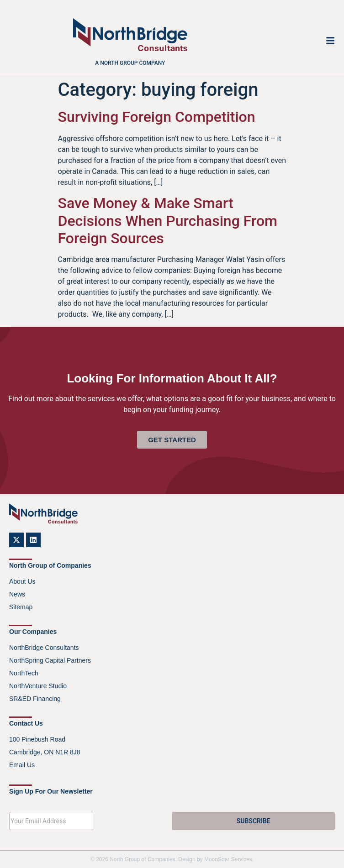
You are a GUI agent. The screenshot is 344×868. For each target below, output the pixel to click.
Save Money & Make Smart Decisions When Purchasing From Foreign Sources (168, 221)
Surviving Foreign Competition (157, 117)
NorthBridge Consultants (44, 648)
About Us (22, 581)
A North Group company (130, 63)
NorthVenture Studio (38, 686)
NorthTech (24, 673)
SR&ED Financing (35, 699)
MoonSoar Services (228, 859)
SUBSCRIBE (254, 821)
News (17, 594)
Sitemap (21, 607)
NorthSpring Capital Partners (50, 660)
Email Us (22, 765)
